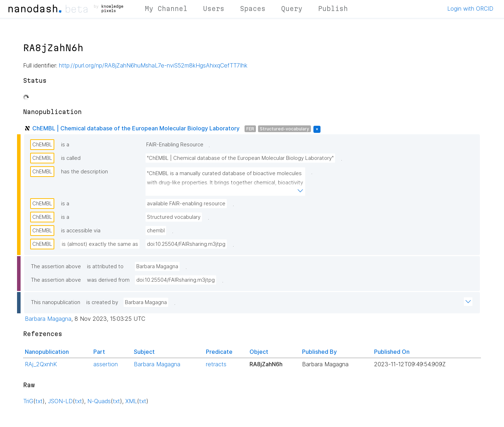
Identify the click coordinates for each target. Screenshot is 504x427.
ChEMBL (42, 145)
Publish (333, 9)
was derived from (108, 280)
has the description (84, 172)
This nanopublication (56, 302)
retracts (216, 364)
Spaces (253, 9)
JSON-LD (60, 401)
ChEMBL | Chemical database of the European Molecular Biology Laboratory (136, 128)
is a (65, 145)
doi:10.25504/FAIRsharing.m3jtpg (186, 244)
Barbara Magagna (157, 266)
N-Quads (99, 401)
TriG (28, 401)
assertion (106, 364)
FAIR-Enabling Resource (175, 145)
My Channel (166, 9)
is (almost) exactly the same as (100, 244)
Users (214, 9)
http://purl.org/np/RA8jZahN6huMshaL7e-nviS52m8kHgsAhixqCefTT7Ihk (153, 65)
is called (71, 158)
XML (131, 401)
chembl (156, 231)
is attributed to (105, 266)
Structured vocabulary (174, 217)
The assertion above (56, 266)
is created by (102, 302)
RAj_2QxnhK (41, 364)
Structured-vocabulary (284, 129)
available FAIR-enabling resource (186, 204)
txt (39, 401)
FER (250, 129)
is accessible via (81, 231)
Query (292, 9)
